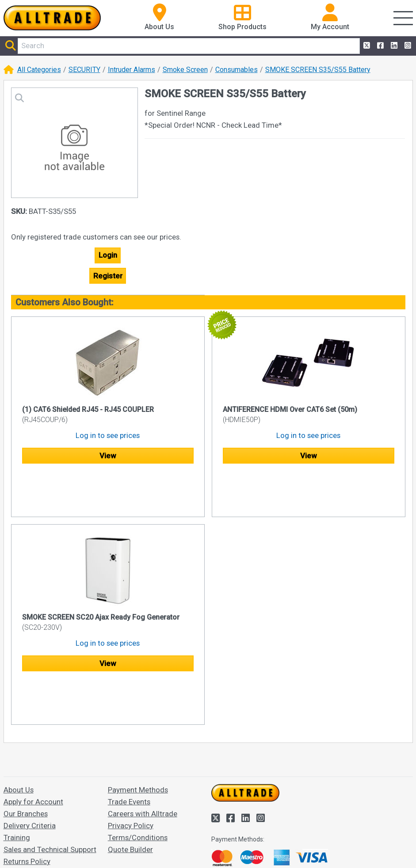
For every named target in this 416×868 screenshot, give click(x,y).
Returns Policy (27, 777)
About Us (19, 705)
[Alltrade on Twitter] (366, 46)
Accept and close (239, 849)
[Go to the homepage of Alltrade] (52, 18)
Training (17, 753)
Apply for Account (33, 717)
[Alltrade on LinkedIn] (393, 46)
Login (108, 255)
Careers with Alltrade (143, 729)
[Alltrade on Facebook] (380, 46)
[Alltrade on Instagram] (407, 46)
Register (108, 276)
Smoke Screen (185, 70)
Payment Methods (138, 705)
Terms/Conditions (138, 753)
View (108, 456)
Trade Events (129, 717)
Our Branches (26, 729)
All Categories (39, 70)
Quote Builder (130, 765)
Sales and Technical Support (50, 765)
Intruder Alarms (132, 70)
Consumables (237, 70)
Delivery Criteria (30, 741)
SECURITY (84, 70)
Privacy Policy (131, 741)
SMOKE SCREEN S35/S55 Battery (318, 70)
